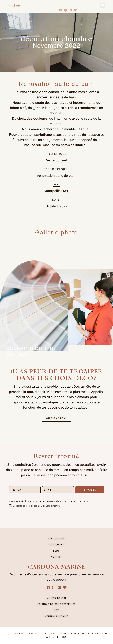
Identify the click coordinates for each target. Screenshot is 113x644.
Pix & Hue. (58, 637)
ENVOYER (90, 490)
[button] (102, 5)
